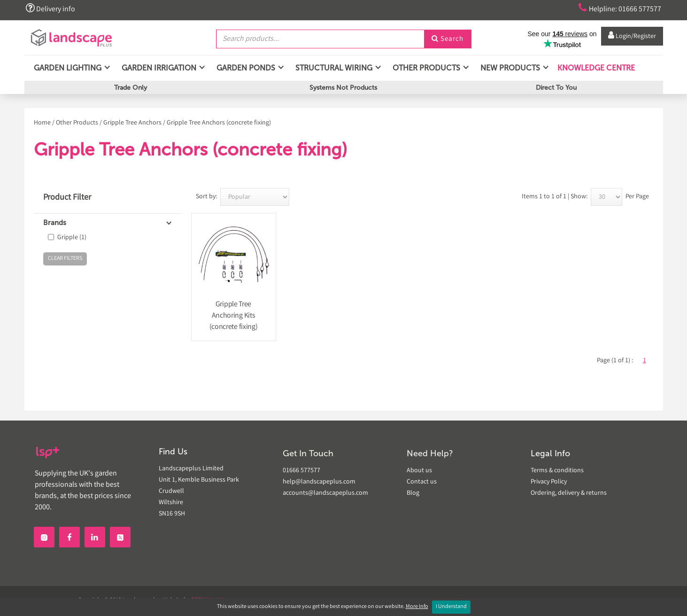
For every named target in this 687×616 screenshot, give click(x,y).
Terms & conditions (557, 471)
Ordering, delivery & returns (569, 493)
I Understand (451, 607)
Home (42, 123)
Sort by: (206, 197)
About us (419, 471)
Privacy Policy (549, 482)
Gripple (72, 238)
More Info (417, 607)
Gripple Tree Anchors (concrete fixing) (219, 123)
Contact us (422, 482)
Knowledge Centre (595, 70)
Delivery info (52, 8)
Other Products (77, 123)
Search (448, 39)
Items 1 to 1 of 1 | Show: (555, 197)
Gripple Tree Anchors (132, 123)
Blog (413, 493)
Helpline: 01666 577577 (617, 8)
